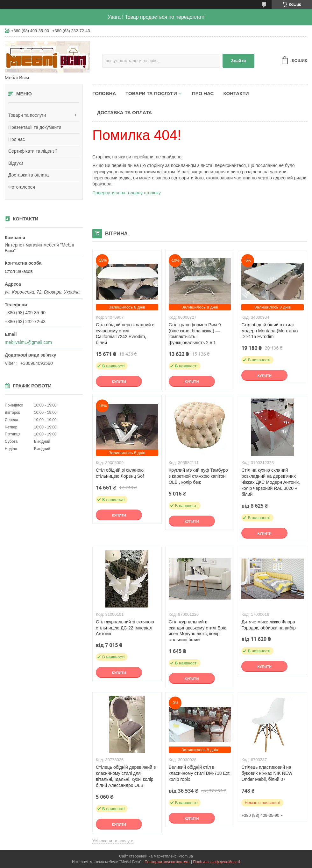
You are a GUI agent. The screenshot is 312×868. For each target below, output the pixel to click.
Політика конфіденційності (216, 862)
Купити (119, 382)
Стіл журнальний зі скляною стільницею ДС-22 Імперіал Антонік (125, 628)
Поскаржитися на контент (167, 862)
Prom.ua (186, 856)
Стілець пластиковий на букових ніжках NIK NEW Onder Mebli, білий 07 (267, 773)
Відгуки (16, 163)
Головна (104, 93)
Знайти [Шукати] (239, 61)
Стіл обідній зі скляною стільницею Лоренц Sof (120, 473)
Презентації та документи (35, 127)
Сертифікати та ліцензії (32, 151)
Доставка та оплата (28, 175)
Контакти (236, 93)
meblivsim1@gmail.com (28, 342)
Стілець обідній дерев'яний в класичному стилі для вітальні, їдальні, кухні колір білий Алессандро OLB (126, 776)
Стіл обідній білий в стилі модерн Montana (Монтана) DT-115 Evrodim (269, 331)
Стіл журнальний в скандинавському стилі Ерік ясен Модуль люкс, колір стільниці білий (197, 631)
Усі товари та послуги (113, 841)
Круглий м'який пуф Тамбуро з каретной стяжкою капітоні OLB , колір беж (198, 476)
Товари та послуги (27, 115)
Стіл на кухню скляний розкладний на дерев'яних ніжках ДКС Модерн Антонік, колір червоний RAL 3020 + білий (270, 482)
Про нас (17, 139)
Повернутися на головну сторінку (127, 193)
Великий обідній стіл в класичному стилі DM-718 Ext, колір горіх (200, 773)
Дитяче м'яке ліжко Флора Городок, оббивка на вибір (268, 625)
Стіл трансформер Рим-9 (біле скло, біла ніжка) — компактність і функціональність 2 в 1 (195, 334)
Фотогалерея (22, 187)
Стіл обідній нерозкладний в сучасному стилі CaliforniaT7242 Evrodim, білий (125, 334)
